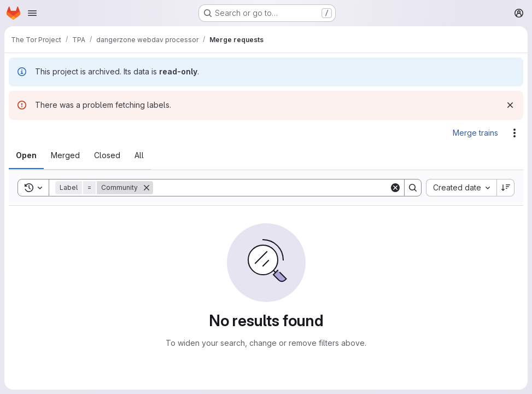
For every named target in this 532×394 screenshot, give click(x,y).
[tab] (26, 155)
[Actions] (515, 133)
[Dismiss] (510, 105)
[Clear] (395, 188)
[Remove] (147, 188)
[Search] (271, 188)
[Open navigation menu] (32, 13)
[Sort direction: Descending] (506, 188)
